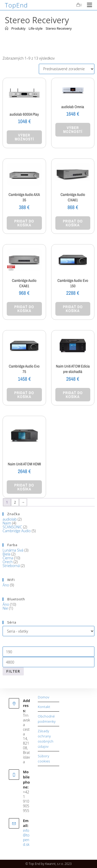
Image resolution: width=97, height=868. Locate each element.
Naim (7, 523)
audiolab (10, 519)
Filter (13, 671)
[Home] (7, 28)
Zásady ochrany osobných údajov (46, 739)
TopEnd (16, 5)
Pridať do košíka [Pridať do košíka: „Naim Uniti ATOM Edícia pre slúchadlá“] (73, 395)
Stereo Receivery (59, 28)
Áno (6, 585)
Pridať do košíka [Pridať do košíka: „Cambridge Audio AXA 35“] (24, 223)
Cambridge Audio (17, 531)
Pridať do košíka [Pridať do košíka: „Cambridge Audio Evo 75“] (24, 395)
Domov (43, 697)
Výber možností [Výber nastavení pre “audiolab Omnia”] (73, 130)
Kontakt (44, 707)
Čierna (8, 558)
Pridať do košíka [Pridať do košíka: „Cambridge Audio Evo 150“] (73, 309)
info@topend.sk (26, 837)
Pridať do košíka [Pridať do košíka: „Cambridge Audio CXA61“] (73, 223)
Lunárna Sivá (13, 550)
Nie (5, 608)
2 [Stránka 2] (15, 502)
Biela (6, 554)
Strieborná (11, 566)
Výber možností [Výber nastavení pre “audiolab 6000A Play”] (24, 137)
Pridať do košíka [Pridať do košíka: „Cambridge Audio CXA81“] (24, 309)
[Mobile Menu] (88, 5)
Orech (8, 562)
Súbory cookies (44, 759)
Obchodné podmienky (47, 719)
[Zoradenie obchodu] (67, 69)
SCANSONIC (12, 527)
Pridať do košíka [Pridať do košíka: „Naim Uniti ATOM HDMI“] (24, 487)
